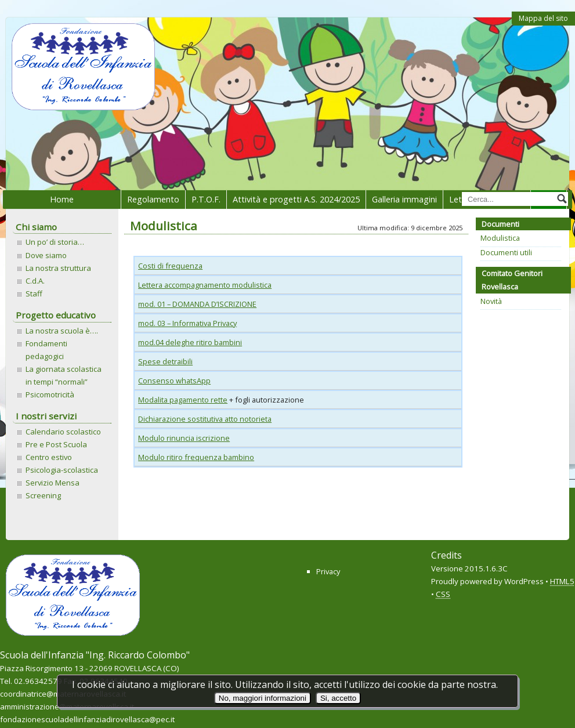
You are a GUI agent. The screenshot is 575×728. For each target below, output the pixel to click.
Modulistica (500, 238)
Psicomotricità (50, 394)
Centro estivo (49, 457)
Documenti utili (506, 252)
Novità (491, 301)
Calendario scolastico (63, 432)
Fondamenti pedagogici (46, 350)
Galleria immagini (404, 199)
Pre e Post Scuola (56, 444)
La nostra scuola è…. (62, 331)
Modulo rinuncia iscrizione (184, 438)
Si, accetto (338, 698)
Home (62, 199)
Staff (34, 294)
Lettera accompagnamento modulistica (205, 285)
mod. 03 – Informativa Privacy (187, 323)
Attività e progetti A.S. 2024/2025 (296, 199)
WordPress (524, 581)
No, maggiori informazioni (263, 698)
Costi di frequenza (170, 266)
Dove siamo (46, 255)
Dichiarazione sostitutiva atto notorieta (205, 419)
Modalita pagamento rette (183, 400)
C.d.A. (35, 281)
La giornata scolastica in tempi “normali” (64, 375)
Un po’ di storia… (55, 242)
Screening (43, 495)
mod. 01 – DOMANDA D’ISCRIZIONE (197, 304)
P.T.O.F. (206, 199)
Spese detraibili (165, 361)
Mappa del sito (543, 18)
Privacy (328, 571)
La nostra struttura (58, 268)
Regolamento (153, 199)
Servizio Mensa (53, 483)
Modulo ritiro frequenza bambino (196, 457)
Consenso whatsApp (174, 381)
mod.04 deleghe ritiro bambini (190, 342)
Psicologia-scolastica (62, 470)
